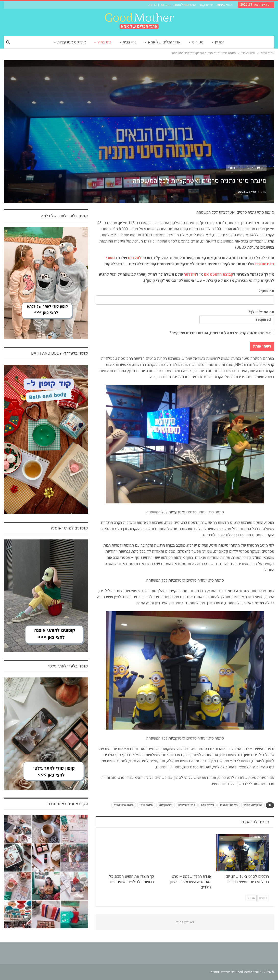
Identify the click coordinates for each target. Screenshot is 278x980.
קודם (263, 898)
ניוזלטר (190, 274)
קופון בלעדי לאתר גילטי (68, 666)
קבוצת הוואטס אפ (219, 274)
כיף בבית (130, 42)
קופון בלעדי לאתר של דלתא (65, 216)
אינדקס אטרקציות (72, 42)
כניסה (153, 5)
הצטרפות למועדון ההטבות (178, 5)
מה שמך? (266, 291)
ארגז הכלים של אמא (164, 42)
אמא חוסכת (259, 837)
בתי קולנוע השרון (253, 805)
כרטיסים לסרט (187, 805)
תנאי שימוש (224, 5)
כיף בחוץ (104, 42)
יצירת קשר (206, 5)
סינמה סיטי (146, 805)
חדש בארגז (255, 168)
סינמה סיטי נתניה (124, 805)
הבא (251, 898)
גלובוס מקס (207, 805)
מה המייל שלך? (237, 317)
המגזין (220, 42)
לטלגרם (135, 258)
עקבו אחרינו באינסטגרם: (67, 804)
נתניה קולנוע (166, 805)
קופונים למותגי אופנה (69, 528)
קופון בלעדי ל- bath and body (60, 353)
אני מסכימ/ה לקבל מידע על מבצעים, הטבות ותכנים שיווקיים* (222, 333)
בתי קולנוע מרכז (229, 805)
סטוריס (198, 42)
